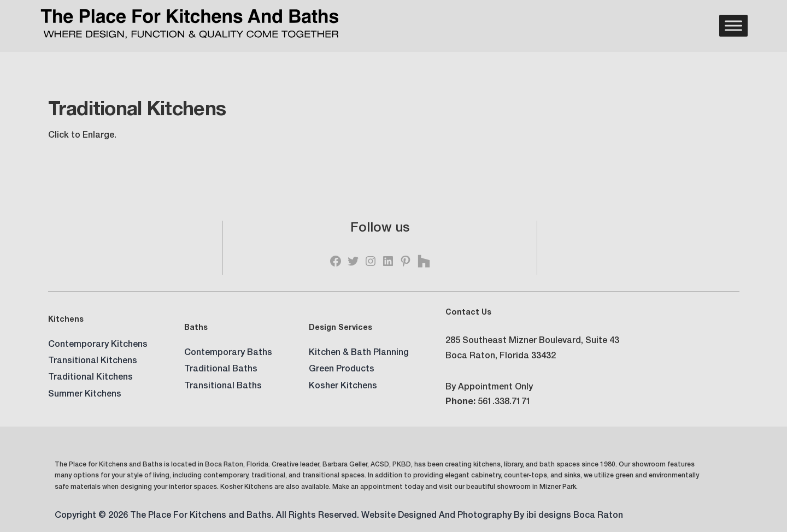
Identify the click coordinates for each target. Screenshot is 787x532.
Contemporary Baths (228, 353)
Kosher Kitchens (343, 387)
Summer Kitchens (85, 395)
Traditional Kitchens (90, 378)
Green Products (342, 370)
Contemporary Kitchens (98, 345)
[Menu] (733, 26)
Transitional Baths (223, 387)
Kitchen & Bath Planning (359, 353)
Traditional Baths (221, 370)
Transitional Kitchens (93, 362)
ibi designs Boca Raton (575, 516)
